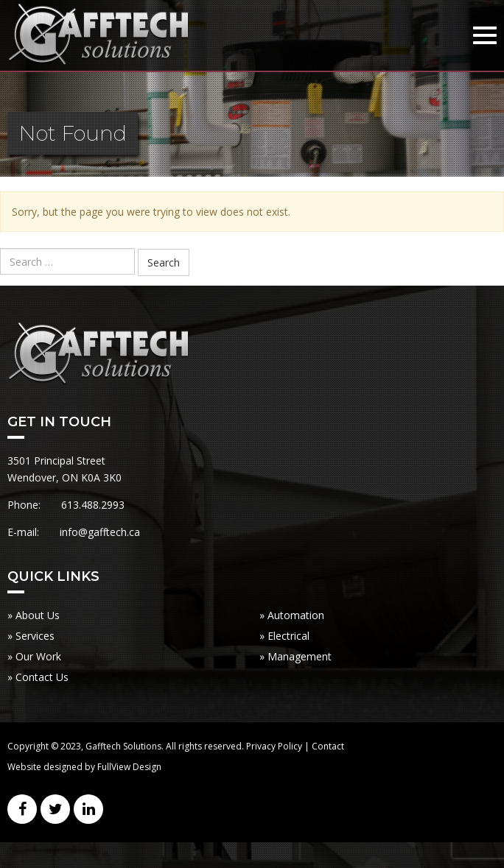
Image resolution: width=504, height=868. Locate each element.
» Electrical (284, 636)
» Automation (292, 615)
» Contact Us (38, 677)
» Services (31, 636)
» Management (295, 656)
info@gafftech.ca (100, 532)
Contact (328, 746)
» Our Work (34, 656)
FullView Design (129, 767)
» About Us (34, 615)
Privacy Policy (274, 746)
